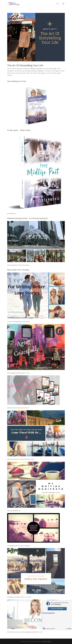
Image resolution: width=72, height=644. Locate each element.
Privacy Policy (46, 642)
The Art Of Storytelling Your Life (25, 65)
